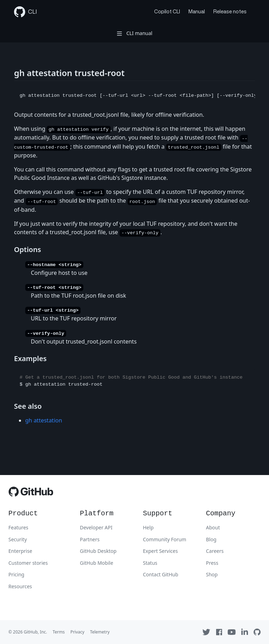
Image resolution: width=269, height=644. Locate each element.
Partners (90, 539)
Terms (59, 632)
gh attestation (44, 420)
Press (212, 563)
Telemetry (100, 632)
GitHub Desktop (98, 551)
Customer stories (28, 563)
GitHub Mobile (96, 563)
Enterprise (20, 551)
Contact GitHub (161, 574)
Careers (215, 551)
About (213, 527)
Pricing (16, 574)
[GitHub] (31, 493)
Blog (211, 539)
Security (18, 539)
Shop (212, 574)
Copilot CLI (167, 12)
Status (150, 563)
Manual (197, 12)
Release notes (230, 12)
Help (148, 527)
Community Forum (165, 539)
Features (18, 527)
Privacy (77, 632)
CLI (26, 12)
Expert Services (160, 551)
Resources (20, 586)
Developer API (96, 527)
